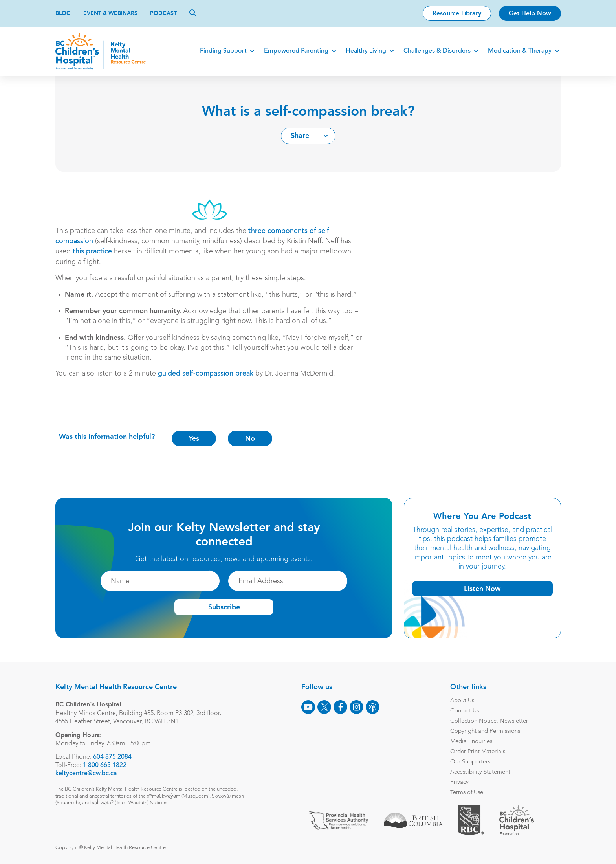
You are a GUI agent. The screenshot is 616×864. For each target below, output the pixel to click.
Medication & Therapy (520, 51)
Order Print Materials (478, 752)
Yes (194, 438)
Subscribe (224, 607)
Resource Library (457, 13)
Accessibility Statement (480, 772)
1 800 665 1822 (105, 765)
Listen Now (482, 589)
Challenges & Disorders (437, 51)
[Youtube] (308, 707)
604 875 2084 (112, 757)
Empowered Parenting (296, 51)
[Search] (193, 13)
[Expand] (252, 51)
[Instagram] (357, 707)
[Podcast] (373, 707)
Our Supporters (470, 762)
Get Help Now (530, 13)
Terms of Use (467, 793)
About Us (462, 701)
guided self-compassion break (206, 374)
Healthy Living (366, 51)
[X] (324, 707)
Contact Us (465, 711)
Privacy (459, 782)
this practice (92, 252)
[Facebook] (340, 707)
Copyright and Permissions (485, 731)
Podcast (163, 13)
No (250, 438)
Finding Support (223, 51)
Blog (63, 13)
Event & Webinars (110, 13)
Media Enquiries (471, 742)
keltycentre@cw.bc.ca (86, 774)
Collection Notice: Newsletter (489, 721)
